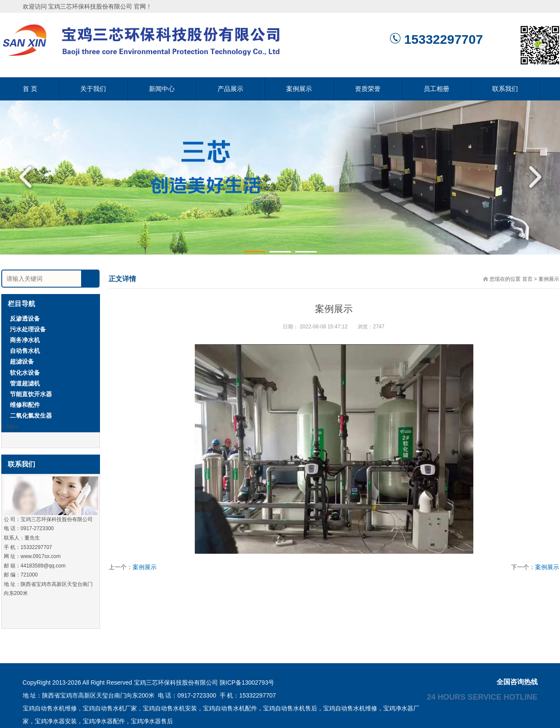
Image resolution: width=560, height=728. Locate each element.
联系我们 (505, 89)
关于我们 (93, 89)
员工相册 (436, 89)
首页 (527, 279)
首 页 (30, 89)
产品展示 (230, 89)
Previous (28, 177)
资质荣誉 (368, 89)
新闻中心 (162, 89)
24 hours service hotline (482, 697)
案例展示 (299, 89)
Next (532, 177)
